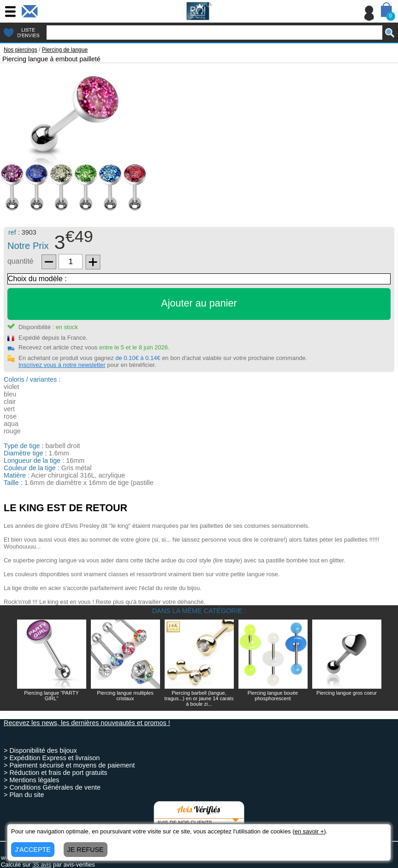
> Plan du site (24, 795)
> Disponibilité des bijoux (40, 750)
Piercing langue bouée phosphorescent (273, 696)
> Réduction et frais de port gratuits (55, 773)
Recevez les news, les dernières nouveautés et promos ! (87, 723)
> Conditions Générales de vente (52, 787)
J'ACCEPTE (33, 850)
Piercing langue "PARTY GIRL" (51, 696)
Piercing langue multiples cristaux (125, 696)
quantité (20, 261)
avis (42, 865)
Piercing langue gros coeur (347, 693)
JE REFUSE (86, 850)
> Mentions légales (31, 780)
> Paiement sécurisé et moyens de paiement (69, 765)
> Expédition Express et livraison (52, 758)
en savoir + (309, 831)
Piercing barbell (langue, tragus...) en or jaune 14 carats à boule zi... (199, 698)
